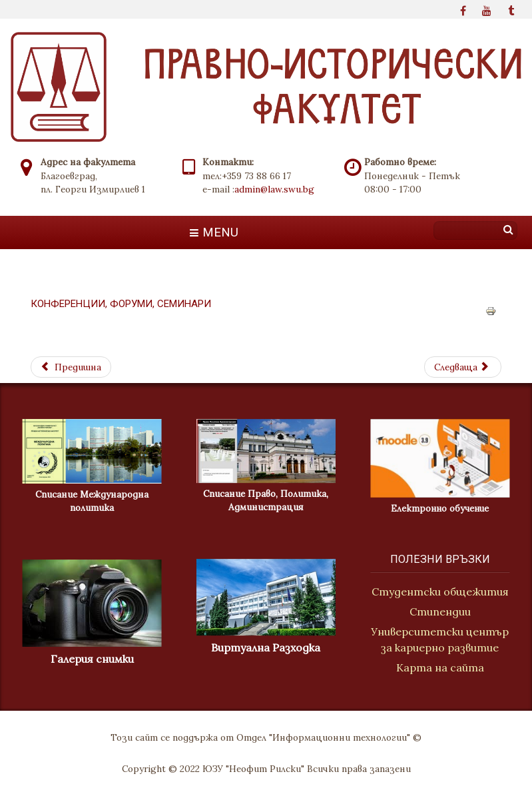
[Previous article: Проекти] (71, 367)
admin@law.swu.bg (274, 189)
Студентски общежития (441, 592)
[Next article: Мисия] (463, 367)
